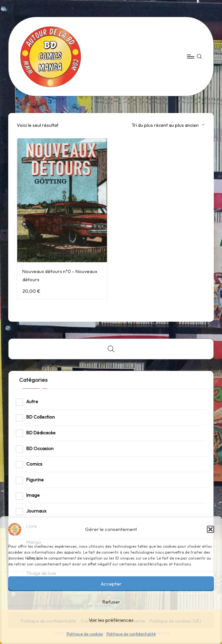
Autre (32, 402)
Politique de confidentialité (131, 634)
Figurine (35, 480)
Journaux (36, 511)
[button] (211, 529)
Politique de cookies (85, 634)
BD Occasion (40, 448)
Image (33, 495)
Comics (34, 464)
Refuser (111, 602)
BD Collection (41, 417)
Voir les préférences (111, 620)
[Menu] (190, 57)
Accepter (111, 584)
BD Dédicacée (41, 433)
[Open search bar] (111, 349)
